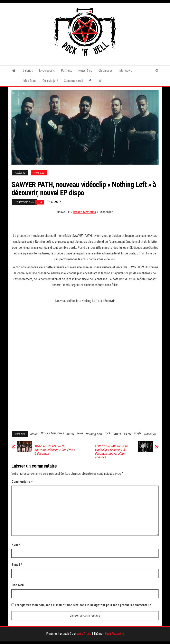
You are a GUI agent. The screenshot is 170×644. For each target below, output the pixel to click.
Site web (18, 585)
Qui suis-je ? (50, 81)
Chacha (56, 202)
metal (70, 434)
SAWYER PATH (122, 434)
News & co (85, 71)
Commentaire (22, 482)
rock (107, 433)
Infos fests (30, 81)
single (137, 433)
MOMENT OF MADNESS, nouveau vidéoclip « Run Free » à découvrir (55, 450)
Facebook (91, 81)
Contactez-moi (73, 81)
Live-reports (47, 71)
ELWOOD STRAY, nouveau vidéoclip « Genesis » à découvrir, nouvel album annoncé (111, 452)
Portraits (67, 71)
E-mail (17, 565)
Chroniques (106, 71)
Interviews (125, 71)
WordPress (84, 634)
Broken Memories (84, 212)
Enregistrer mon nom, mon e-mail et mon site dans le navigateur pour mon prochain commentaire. (84, 605)
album (34, 434)
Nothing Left (94, 434)
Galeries (28, 71)
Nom (16, 545)
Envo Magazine (114, 634)
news (80, 433)
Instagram (101, 81)
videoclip (150, 434)
